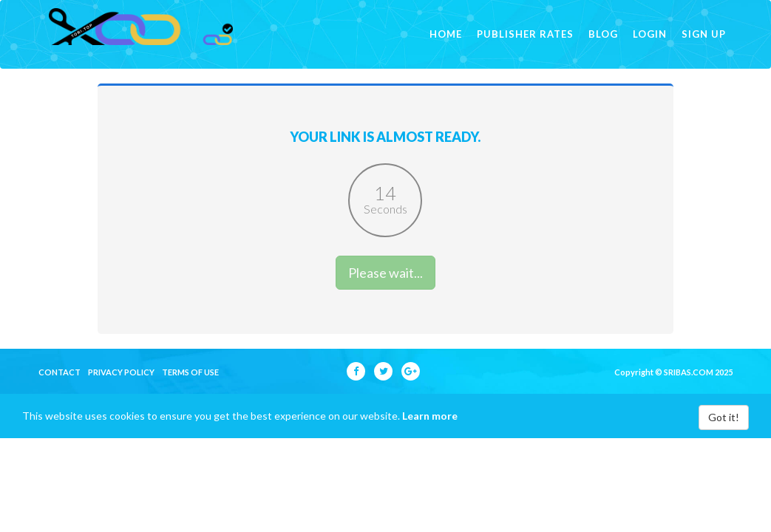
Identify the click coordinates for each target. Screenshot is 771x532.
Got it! (724, 439)
